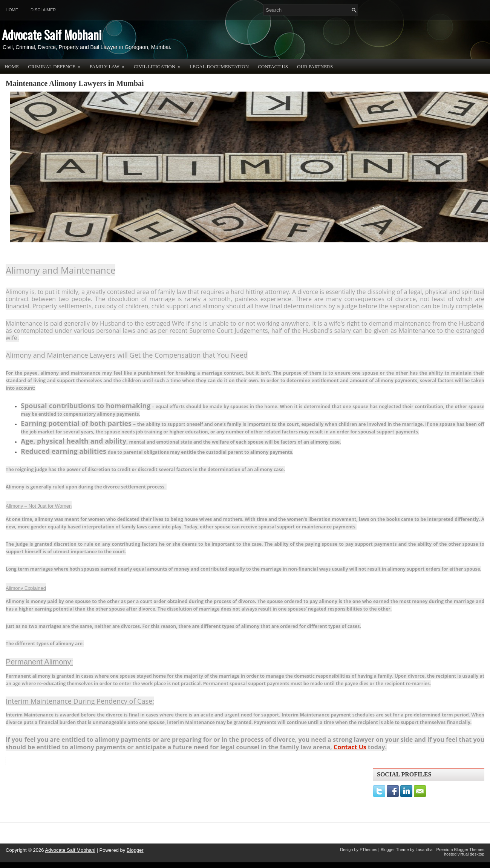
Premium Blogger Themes (460, 850)
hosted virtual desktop (464, 854)
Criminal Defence (57, 64)
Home (12, 10)
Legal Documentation (219, 67)
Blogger (135, 850)
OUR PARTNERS (315, 67)
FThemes (368, 850)
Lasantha (424, 850)
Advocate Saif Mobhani (52, 34)
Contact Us (273, 67)
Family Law (109, 64)
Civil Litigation (159, 64)
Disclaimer (43, 10)
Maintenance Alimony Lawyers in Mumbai (75, 83)
